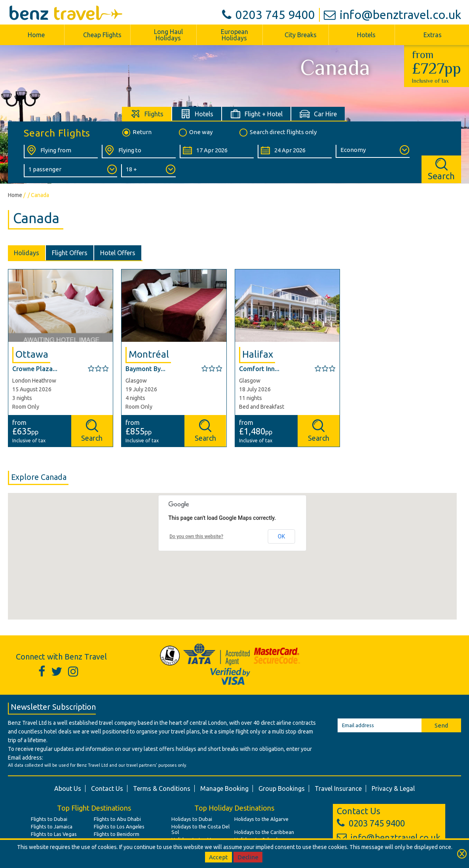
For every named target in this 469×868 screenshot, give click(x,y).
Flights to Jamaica (52, 826)
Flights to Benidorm (117, 834)
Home (36, 35)
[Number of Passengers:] (70, 171)
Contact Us (107, 788)
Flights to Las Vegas (54, 834)
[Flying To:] (139, 152)
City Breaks (301, 35)
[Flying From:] (61, 152)
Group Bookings (282, 788)
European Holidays (234, 35)
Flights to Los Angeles (119, 826)
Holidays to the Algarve (261, 819)
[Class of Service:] (373, 151)
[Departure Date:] (217, 152)
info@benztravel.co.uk (392, 15)
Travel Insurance (338, 788)
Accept (218, 857)
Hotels (366, 35)
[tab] (147, 114)
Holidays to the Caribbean (264, 832)
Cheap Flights (102, 35)
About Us (68, 788)
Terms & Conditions (162, 788)
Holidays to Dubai (192, 819)
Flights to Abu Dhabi (117, 819)
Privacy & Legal (393, 788)
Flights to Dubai (49, 819)
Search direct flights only (277, 133)
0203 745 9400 (269, 15)
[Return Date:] (295, 152)
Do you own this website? (196, 536)
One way (195, 133)
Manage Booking (224, 788)
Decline (248, 857)
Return (136, 133)
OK (281, 536)
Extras (433, 35)
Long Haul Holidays (168, 35)
